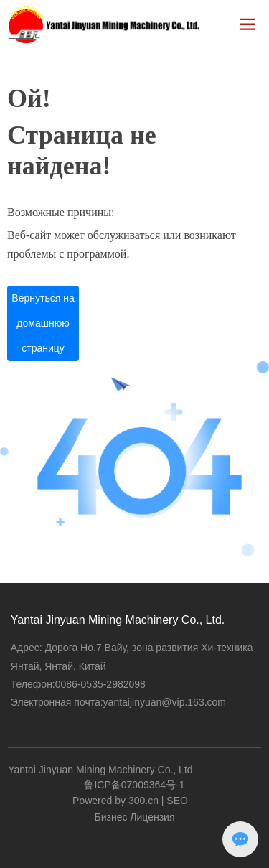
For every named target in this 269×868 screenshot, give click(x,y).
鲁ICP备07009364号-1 (134, 785)
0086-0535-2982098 (100, 684)
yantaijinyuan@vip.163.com (165, 702)
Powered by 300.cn (115, 801)
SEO (177, 801)
